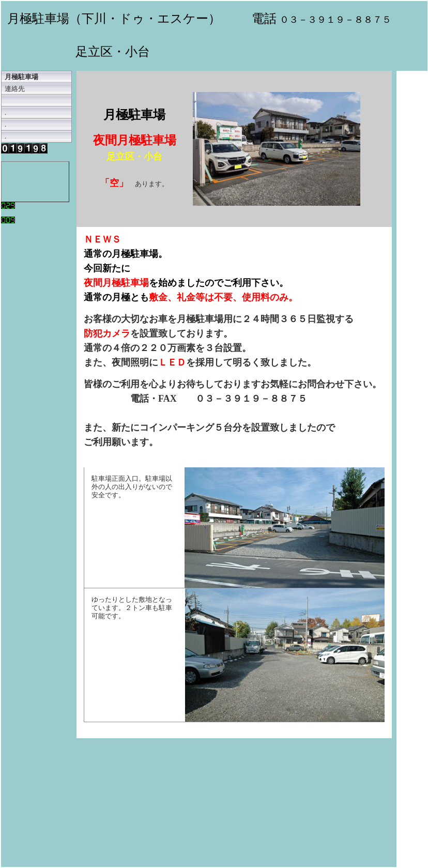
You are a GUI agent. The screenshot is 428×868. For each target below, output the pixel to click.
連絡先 (15, 89)
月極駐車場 (21, 77)
